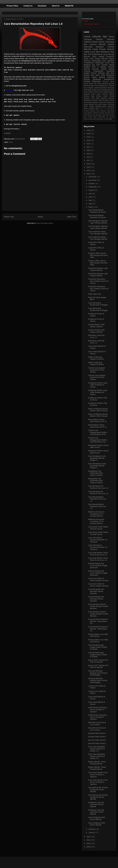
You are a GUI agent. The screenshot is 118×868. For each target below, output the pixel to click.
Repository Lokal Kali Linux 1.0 (96, 336)
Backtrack (110, 75)
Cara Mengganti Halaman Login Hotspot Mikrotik (98, 222)
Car (96, 105)
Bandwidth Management (103, 79)
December (93, 177)
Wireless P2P (89, 98)
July (90, 194)
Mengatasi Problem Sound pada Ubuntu (98, 446)
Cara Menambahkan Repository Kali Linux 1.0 (97, 499)
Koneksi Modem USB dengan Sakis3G (96, 326)
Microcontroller (88, 119)
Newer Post (9, 217)
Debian (95, 42)
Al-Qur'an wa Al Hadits (100, 92)
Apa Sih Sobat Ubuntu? (97, 740)
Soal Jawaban (108, 61)
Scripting (108, 113)
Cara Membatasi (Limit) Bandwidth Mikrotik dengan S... (97, 458)
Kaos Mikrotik (101, 111)
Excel (100, 105)
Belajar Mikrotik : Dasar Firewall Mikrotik (97, 763)
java (97, 109)
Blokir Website (101, 98)
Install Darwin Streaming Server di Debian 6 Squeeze (97, 710)
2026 (89, 130)
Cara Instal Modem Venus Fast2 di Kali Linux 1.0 (98, 554)
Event (93, 94)
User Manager (97, 115)
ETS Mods (111, 109)
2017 (89, 160)
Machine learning (99, 113)
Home (40, 217)
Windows (111, 107)
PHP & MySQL (99, 67)
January (92, 832)
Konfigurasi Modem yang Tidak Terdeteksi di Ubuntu (98, 385)
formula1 (92, 109)
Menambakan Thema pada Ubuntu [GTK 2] (97, 421)
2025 (89, 134)
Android (111, 49)
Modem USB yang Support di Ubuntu (96, 358)
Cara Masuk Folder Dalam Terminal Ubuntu (98, 528)
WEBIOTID (69, 6)
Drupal (95, 90)
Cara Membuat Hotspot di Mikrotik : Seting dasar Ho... (98, 621)
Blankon (111, 92)
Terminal (87, 61)
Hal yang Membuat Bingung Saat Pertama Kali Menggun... (98, 673)
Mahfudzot (87, 100)
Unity (95, 119)
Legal (98, 94)
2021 (89, 147)
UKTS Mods (107, 103)
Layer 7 (105, 105)
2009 (89, 847)
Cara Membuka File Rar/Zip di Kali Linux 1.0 (98, 487)
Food (99, 90)
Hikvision (93, 111)
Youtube (106, 119)
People (102, 49)
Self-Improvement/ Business (104, 88)
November (93, 180)
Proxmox (105, 94)
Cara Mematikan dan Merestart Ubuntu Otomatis (96, 591)
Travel (107, 63)
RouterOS (110, 57)
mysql (86, 105)
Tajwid (94, 77)
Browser (111, 98)
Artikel (87, 52)
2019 (89, 154)
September (93, 187)
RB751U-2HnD (104, 100)
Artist (92, 59)
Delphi (105, 96)
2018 (89, 157)
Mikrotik (102, 44)
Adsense (106, 81)
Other (86, 107)
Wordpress (100, 119)
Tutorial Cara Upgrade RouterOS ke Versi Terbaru (97, 370)
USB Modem (88, 115)
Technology (88, 90)
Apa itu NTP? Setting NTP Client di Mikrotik (98, 661)
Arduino (91, 105)
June (91, 197)
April (90, 204)
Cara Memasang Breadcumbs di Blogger (98, 304)
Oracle (112, 96)
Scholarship (88, 103)
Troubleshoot (89, 63)
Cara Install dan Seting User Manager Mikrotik (98, 233)
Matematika (96, 61)
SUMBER (7, 133)
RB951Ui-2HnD (101, 107)
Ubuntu (97, 36)
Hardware (105, 52)
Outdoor (95, 100)
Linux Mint (95, 52)
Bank (107, 115)
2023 (89, 140)
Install (95, 49)
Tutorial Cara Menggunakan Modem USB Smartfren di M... (98, 432)
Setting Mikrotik (101, 59)
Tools (112, 113)
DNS (103, 75)
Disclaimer (42, 6)
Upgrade (87, 94)
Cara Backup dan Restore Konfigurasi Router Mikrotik (98, 790)
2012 (89, 837)
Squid (101, 103)
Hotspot (102, 77)
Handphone (106, 90)
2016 (89, 164)
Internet (111, 39)
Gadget (87, 73)
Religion (87, 67)
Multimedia (99, 63)
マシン (103, 109)
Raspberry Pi (104, 86)
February (92, 829)
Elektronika (96, 81)
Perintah (95, 69)
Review (87, 77)
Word (86, 109)
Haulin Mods (93, 117)
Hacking (105, 84)
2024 (89, 137)
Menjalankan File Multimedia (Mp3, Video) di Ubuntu (96, 473)
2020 (89, 150)
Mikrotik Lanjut (90, 57)
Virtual (86, 84)
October (92, 184)
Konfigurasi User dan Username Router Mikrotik (96, 805)
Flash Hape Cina (95, 294)
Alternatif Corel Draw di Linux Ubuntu (97, 724)
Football (86, 111)
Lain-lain (111, 84)
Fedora (111, 59)
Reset (112, 100)
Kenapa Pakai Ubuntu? (97, 733)
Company (90, 88)
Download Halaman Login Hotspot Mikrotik (98, 269)
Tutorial (111, 86)
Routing (86, 96)
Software (101, 73)
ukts (95, 84)
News (111, 37)
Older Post (71, 217)
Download (110, 71)
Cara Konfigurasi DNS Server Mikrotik (97, 818)
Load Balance (88, 113)
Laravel (112, 117)
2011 (89, 840)
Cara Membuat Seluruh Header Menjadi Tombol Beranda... (98, 606)
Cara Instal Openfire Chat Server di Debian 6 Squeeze (98, 775)
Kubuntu (87, 71)
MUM (112, 90)
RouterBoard (98, 71)
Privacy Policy (12, 6)
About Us (56, 6)
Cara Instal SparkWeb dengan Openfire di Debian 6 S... (97, 749)
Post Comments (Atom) (45, 223)
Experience (97, 54)
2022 (89, 144)
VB (113, 103)
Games (86, 21)
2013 (89, 174)
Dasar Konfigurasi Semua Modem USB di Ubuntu (98, 410)
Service (94, 73)
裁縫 (111, 119)
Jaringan (88, 39)
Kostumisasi (110, 111)
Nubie (86, 59)
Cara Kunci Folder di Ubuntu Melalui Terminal (98, 579)
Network (100, 47)
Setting (111, 69)
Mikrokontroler (89, 86)
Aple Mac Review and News (99, 74)
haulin (91, 84)
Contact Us (28, 6)
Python (112, 94)
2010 (89, 843)
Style (93, 96)
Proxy (96, 86)
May (90, 200)
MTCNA (111, 105)
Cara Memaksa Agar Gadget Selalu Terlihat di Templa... (98, 647)
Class (99, 84)
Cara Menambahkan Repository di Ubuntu (97, 211)
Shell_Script (88, 92)
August (91, 190)
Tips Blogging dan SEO (99, 64)
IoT (107, 117)
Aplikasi (87, 42)
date (104, 115)
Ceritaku (104, 65)
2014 (89, 170)
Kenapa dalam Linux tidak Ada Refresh (98, 635)
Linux (11, 142)
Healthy (101, 57)
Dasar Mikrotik (109, 54)
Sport (112, 81)
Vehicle (104, 69)
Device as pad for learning (91, 24)
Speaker (95, 103)
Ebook (112, 65)
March (91, 207)
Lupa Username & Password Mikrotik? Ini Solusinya (98, 540)
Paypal (92, 107)
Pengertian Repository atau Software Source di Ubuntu (98, 281)
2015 (89, 167)
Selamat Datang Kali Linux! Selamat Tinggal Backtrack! (98, 566)
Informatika (102, 117)
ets (85, 88)
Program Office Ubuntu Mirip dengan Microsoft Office (98, 255)
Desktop (87, 81)
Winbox (99, 96)
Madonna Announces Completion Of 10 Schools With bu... (96, 514)
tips (105, 36)
